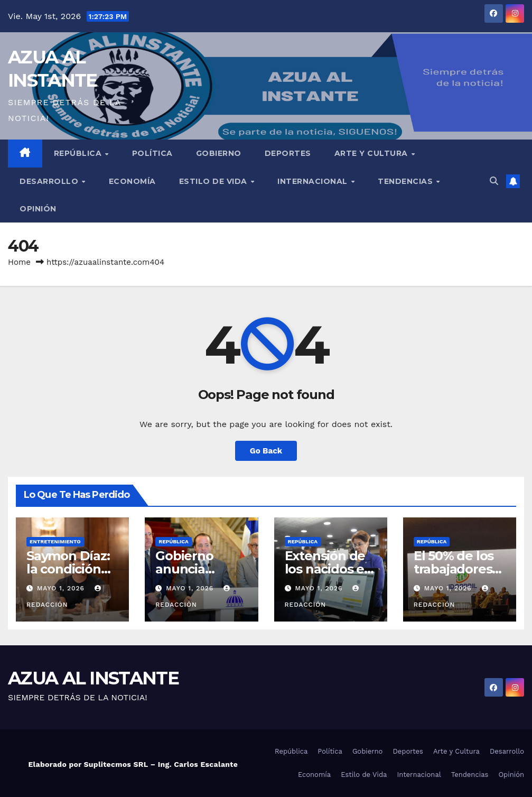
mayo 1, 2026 (62, 588)
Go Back (266, 451)
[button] (494, 181)
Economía (132, 181)
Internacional (314, 181)
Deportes (288, 153)
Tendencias (407, 181)
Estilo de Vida (214, 181)
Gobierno (219, 153)
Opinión (38, 209)
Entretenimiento (55, 541)
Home (19, 262)
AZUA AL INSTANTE (93, 678)
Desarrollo (50, 181)
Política (152, 153)
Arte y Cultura (372, 153)
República (79, 153)
